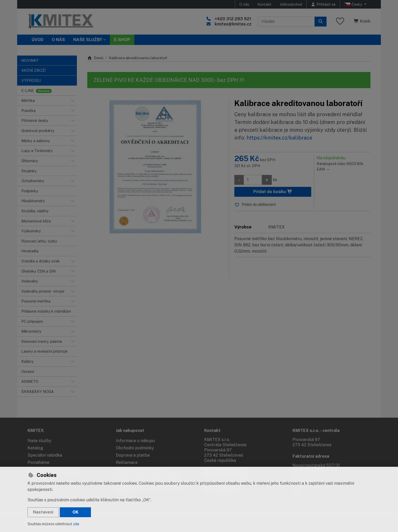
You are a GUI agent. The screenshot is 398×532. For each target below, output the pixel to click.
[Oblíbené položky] (340, 21)
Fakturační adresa (311, 456)
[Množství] (253, 180)
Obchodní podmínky (135, 448)
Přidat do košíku (273, 192)
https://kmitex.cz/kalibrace (279, 138)
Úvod (38, 40)
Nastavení (43, 512)
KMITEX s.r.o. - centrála (316, 431)
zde (76, 524)
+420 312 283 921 (233, 19)
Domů (95, 58)
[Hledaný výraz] (286, 22)
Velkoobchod (291, 4)
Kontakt (264, 4)
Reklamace (127, 462)
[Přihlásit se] (323, 4)
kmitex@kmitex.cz (233, 24)
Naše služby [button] (88, 40)
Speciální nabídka (45, 455)
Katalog (35, 448)
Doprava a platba (133, 455)
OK (75, 512)
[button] (73, 101)
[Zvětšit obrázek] (155, 167)
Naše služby (39, 441)
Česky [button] (354, 4)
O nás (244, 4)
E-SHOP (122, 40)
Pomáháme (38, 462)
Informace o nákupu (135, 441)
